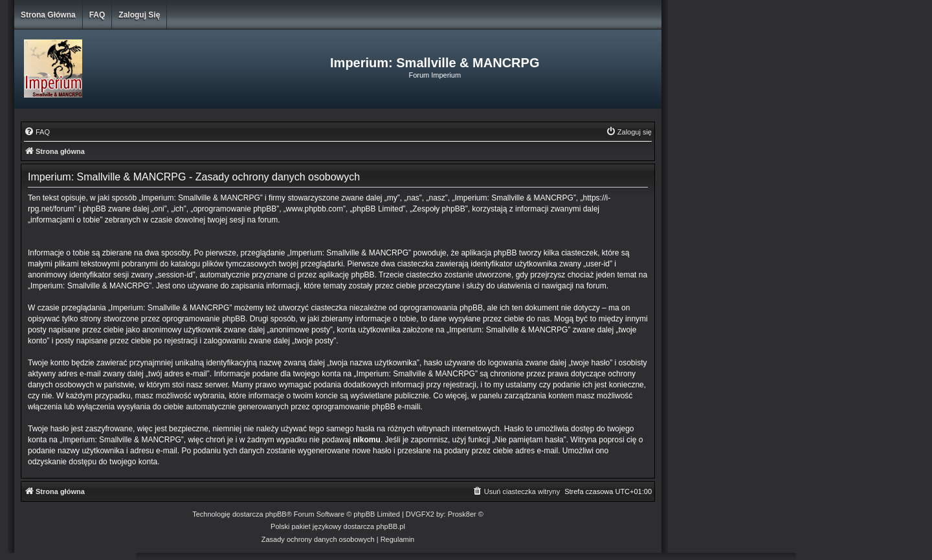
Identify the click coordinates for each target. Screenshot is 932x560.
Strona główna (48, 15)
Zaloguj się (139, 15)
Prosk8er (462, 514)
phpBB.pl (391, 526)
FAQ (97, 15)
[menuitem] (37, 132)
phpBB (276, 514)
